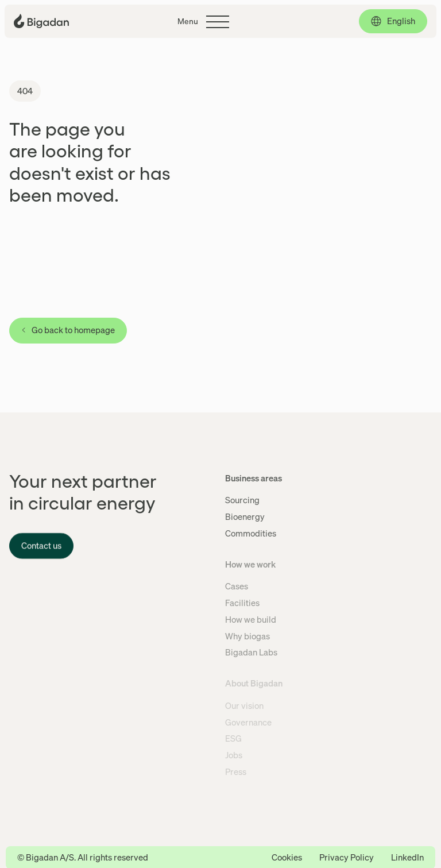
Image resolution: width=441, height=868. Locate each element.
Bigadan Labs (251, 652)
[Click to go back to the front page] (41, 21)
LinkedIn (407, 857)
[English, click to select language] (393, 21)
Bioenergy (245, 516)
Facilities (242, 603)
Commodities (251, 533)
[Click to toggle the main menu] (203, 22)
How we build (251, 619)
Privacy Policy (347, 857)
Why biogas (247, 636)
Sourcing (242, 500)
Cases (237, 586)
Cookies (287, 857)
